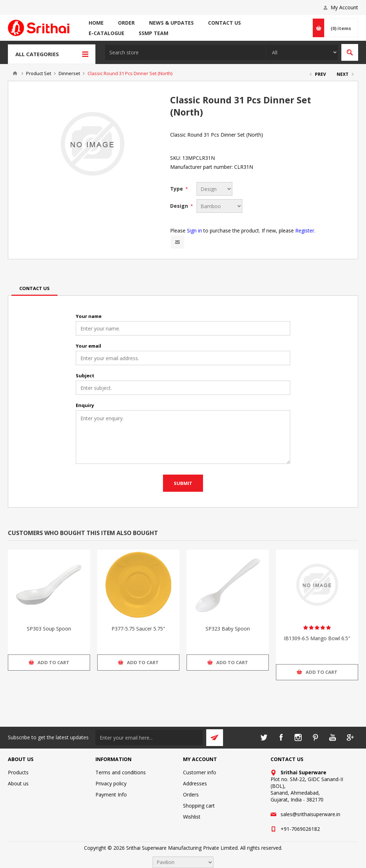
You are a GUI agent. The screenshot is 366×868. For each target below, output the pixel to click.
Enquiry (85, 405)
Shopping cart (199, 806)
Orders (191, 795)
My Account (344, 7)
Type (177, 189)
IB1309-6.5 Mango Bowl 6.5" (317, 638)
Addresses (195, 783)
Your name (89, 316)
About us (18, 783)
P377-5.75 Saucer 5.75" (138, 629)
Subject (85, 376)
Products (18, 772)
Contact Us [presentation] (34, 288)
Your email (88, 346)
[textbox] (186, 52)
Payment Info (111, 795)
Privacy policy (111, 783)
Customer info (200, 772)
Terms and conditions (121, 772)
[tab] (34, 288)
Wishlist (192, 817)
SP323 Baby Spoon (228, 629)
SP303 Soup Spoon (49, 629)
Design (180, 206)
